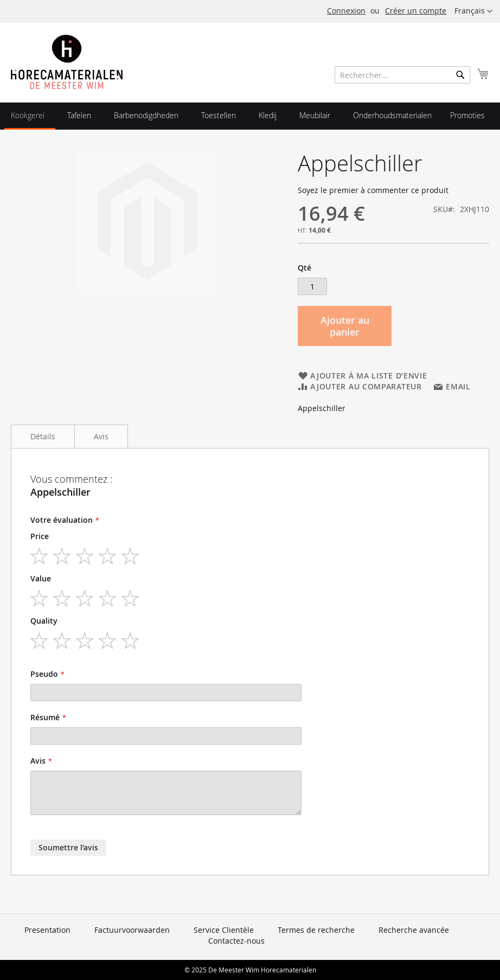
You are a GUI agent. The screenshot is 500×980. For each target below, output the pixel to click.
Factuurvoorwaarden (132, 930)
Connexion (346, 11)
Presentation (47, 930)
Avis (101, 436)
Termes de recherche (316, 930)
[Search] (460, 75)
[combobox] (402, 75)
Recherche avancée (414, 930)
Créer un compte (416, 11)
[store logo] (67, 62)
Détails (43, 436)
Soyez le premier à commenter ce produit (373, 190)
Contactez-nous (236, 941)
